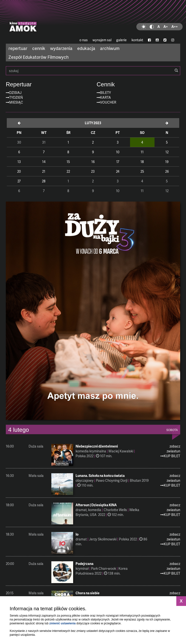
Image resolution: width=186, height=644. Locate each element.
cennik (39, 48)
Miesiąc (16, 102)
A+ (166, 27)
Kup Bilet (172, 456)
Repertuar (19, 84)
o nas (84, 40)
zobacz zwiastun (173, 449)
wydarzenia (61, 48)
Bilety (105, 93)
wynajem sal (102, 40)
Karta (105, 97)
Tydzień (16, 97)
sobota (172, 430)
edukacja (86, 48)
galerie (121, 40)
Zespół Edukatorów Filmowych (39, 57)
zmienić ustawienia (62, 623)
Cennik (106, 84)
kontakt (137, 40)
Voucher (108, 102)
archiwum (110, 48)
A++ (175, 27)
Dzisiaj (15, 93)
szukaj (93, 71)
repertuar (18, 48)
